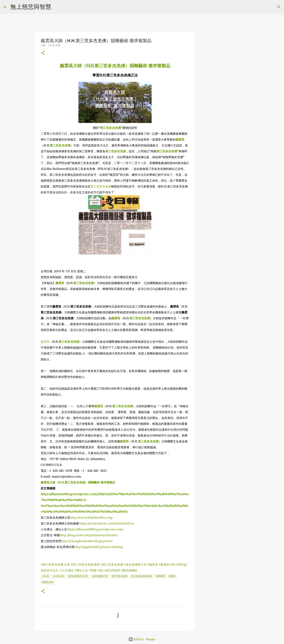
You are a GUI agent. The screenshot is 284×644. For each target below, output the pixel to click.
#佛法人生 (81, 570)
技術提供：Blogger (142, 639)
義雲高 (180, 139)
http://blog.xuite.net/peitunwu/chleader (89, 535)
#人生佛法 (67, 570)
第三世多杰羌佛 (111, 128)
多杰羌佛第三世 (100, 576)
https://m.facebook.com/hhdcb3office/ (107, 523)
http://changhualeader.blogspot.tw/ (87, 541)
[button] (43, 53)
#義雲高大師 (167, 564)
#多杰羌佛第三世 (135, 564)
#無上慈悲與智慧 (109, 570)
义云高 (45, 576)
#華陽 (93, 570)
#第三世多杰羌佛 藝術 (85, 564)
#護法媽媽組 (129, 570)
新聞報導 (160, 576)
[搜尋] (56, 7)
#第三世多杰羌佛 (112, 564)
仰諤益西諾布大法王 (78, 576)
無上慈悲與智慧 (31, 7)
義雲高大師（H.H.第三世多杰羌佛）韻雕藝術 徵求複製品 (115, 66)
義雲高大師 (48, 582)
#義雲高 (152, 564)
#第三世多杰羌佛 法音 (55, 564)
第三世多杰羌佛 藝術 (142, 576)
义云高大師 (58, 576)
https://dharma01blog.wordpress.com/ (95, 529)
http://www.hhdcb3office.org (91, 518)
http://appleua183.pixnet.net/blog (99, 547)
